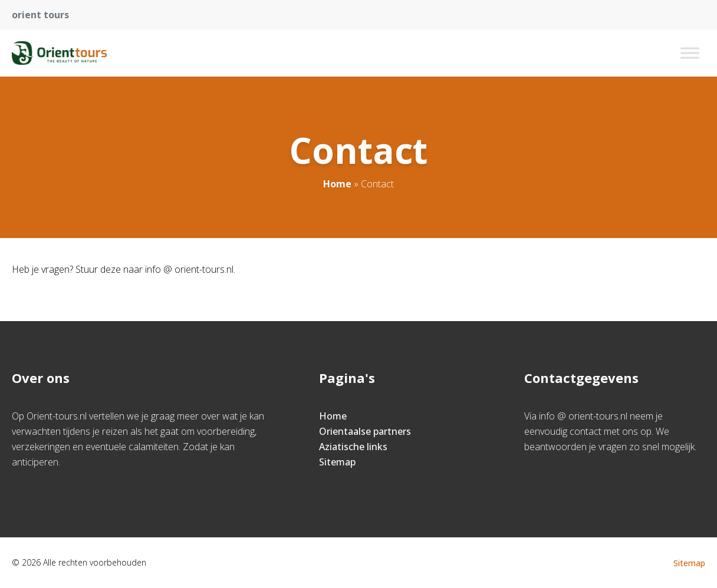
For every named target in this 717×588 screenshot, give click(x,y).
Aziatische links (353, 447)
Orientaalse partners (365, 431)
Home (337, 184)
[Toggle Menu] (690, 53)
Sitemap (337, 462)
